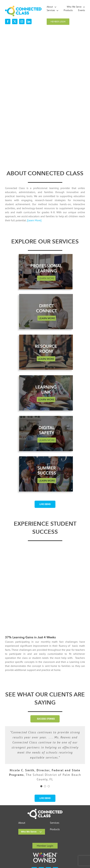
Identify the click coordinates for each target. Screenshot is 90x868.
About (22, 788)
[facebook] (8, 21)
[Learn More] (34, 220)
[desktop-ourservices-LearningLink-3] (45, 377)
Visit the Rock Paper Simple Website (68, 849)
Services (55, 788)
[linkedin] (29, 21)
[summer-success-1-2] (45, 458)
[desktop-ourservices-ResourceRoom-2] (45, 336)
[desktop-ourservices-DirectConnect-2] (45, 295)
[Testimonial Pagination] (41, 752)
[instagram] (22, 21)
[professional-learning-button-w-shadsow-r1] (45, 255)
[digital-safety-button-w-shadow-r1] (45, 417)
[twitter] (15, 21)
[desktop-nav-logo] (23, 7)
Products (55, 795)
